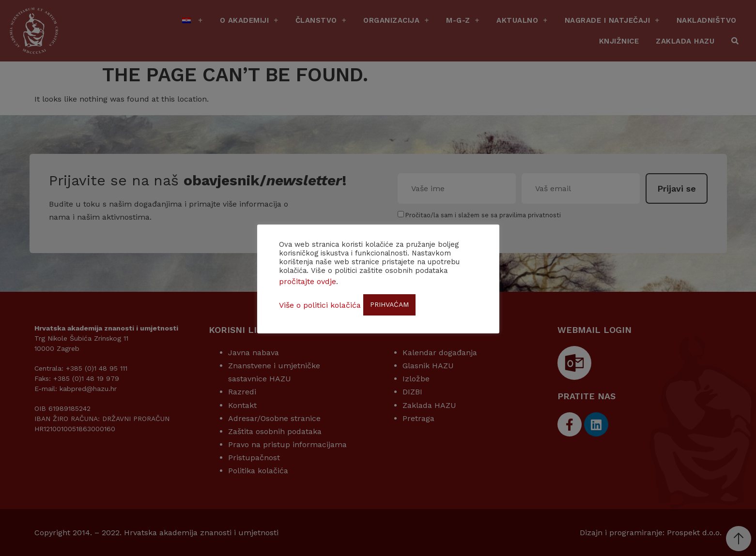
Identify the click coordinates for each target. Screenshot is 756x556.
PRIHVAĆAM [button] (389, 304)
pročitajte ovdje (308, 281)
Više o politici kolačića (320, 305)
